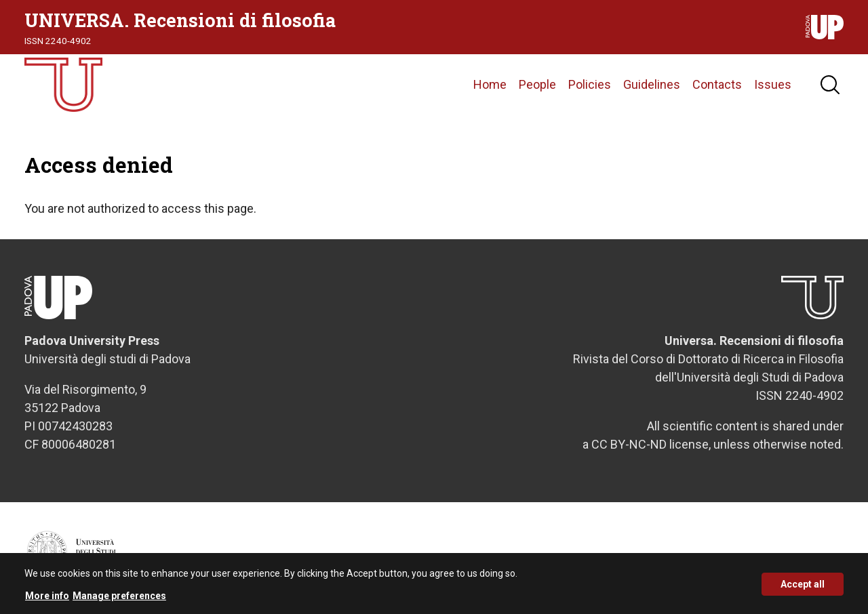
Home (490, 84)
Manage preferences (119, 600)
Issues (773, 84)
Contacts (717, 84)
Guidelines (652, 84)
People (537, 84)
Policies (590, 84)
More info (47, 600)
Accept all (803, 588)
